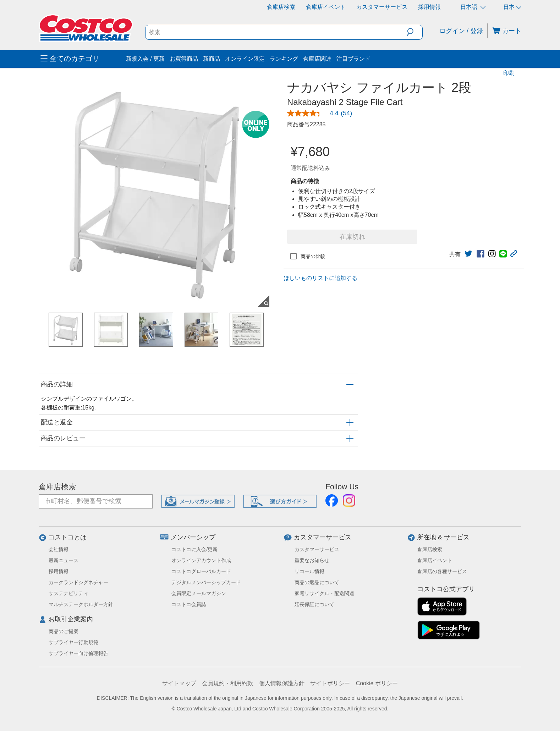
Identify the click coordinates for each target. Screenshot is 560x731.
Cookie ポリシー (377, 683)
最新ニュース (64, 560)
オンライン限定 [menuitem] (245, 59)
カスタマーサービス (382, 7)
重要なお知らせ (312, 560)
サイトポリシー (330, 683)
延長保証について (314, 604)
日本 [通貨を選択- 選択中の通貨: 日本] (512, 7)
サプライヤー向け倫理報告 (78, 653)
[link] (322, 113)
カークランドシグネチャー (78, 582)
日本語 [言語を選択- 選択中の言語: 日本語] (473, 7)
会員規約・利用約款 (227, 683)
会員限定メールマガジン (199, 593)
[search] (276, 32)
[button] (414, 32)
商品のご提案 (64, 631)
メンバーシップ (193, 537)
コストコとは (67, 537)
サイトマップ (179, 683)
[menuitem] (82, 59)
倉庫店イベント (326, 7)
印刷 (509, 73)
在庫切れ (352, 237)
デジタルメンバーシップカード (206, 582)
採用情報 (429, 7)
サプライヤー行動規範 (73, 642)
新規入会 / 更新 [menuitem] (145, 59)
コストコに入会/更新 (194, 549)
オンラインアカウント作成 (201, 560)
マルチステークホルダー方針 (81, 604)
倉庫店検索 (281, 7)
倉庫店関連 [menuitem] (317, 59)
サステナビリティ (68, 593)
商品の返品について (317, 582)
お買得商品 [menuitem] (184, 59)
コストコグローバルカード (201, 571)
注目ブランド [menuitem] (353, 59)
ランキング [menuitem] (284, 59)
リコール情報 (309, 571)
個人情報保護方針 (282, 683)
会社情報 (59, 549)
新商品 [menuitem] (212, 59)
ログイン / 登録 (461, 31)
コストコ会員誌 (189, 604)
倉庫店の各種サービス (442, 571)
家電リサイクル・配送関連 (324, 593)
